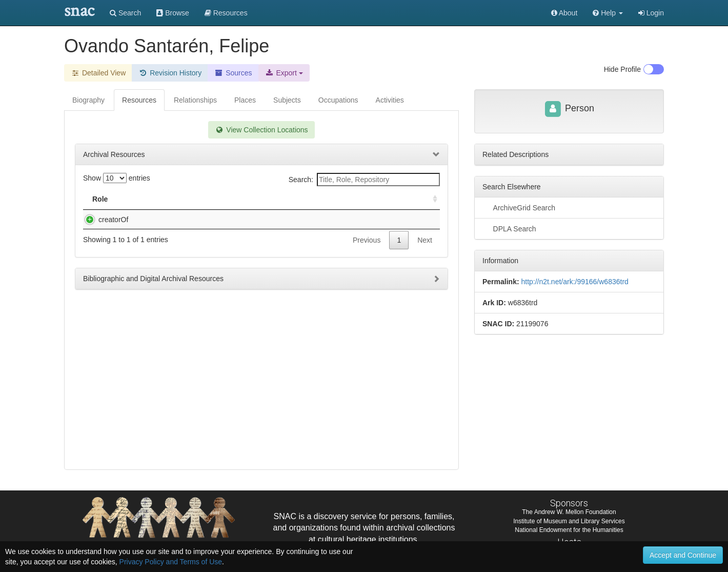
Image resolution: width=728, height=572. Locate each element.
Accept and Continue (683, 555)
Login (651, 13)
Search (125, 13)
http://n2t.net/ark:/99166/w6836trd (574, 282)
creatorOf (103, 220)
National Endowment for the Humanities (569, 530)
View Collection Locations (261, 130)
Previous (367, 250)
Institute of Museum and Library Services (569, 521)
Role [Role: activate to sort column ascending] (100, 199)
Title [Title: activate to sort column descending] (140, 199)
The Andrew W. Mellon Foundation (569, 512)
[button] (608, 13)
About (564, 13)
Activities (390, 100)
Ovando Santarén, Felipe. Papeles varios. (195, 220)
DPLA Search (509, 228)
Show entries (117, 178)
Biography (88, 100)
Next (425, 250)
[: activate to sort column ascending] (431, 199)
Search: (364, 180)
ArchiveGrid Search (519, 207)
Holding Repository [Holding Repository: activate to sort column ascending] (350, 199)
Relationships (195, 100)
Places (245, 100)
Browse (173, 13)
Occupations (338, 100)
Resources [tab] (139, 100)
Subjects (287, 100)
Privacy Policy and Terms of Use (171, 562)
